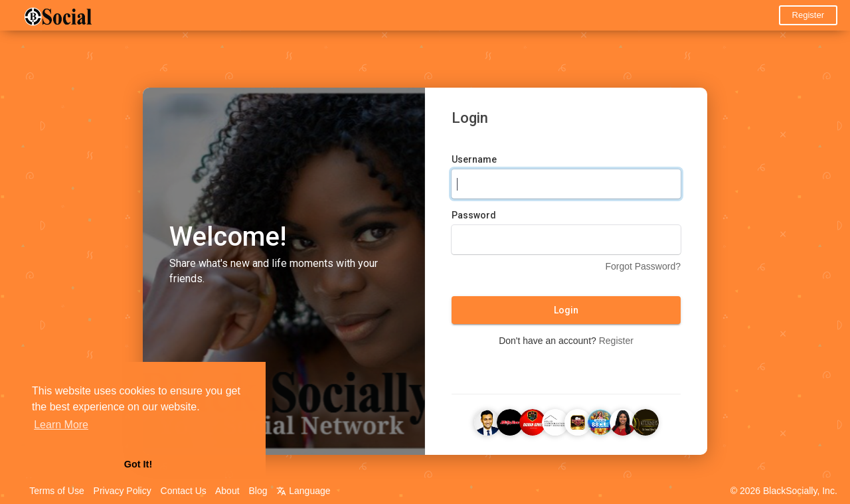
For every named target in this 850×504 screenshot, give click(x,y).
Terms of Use (56, 491)
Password (474, 216)
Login (566, 311)
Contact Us (184, 491)
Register (808, 15)
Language (303, 491)
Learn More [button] (61, 425)
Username (474, 161)
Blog (258, 491)
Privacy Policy (123, 491)
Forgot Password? (643, 268)
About (227, 491)
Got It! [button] (138, 464)
